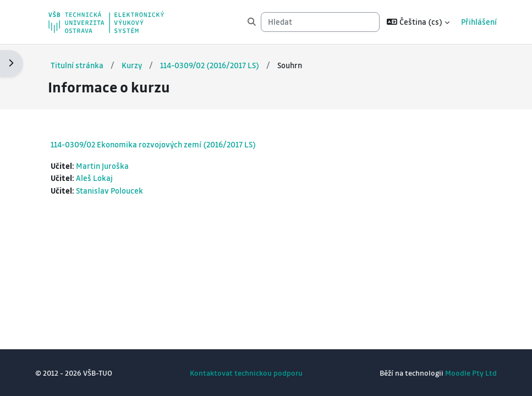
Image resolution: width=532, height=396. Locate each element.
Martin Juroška (102, 166)
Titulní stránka (77, 65)
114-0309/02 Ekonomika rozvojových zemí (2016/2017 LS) (153, 144)
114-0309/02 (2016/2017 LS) (210, 65)
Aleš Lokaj (94, 178)
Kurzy (132, 65)
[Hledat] (320, 22)
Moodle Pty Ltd (471, 373)
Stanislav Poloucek (109, 191)
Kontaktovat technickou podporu (246, 373)
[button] (418, 22)
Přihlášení (479, 22)
